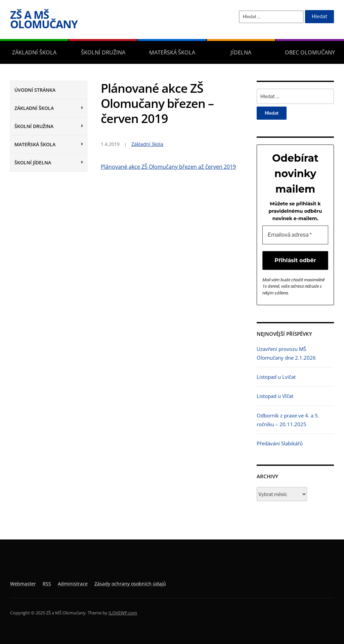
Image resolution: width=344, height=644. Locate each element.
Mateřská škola (172, 52)
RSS (47, 584)
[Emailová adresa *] (295, 235)
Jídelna (241, 52)
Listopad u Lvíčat (276, 377)
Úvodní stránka (35, 90)
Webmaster (23, 584)
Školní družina (103, 52)
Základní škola (34, 52)
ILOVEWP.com (123, 613)
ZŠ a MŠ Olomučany (44, 19)
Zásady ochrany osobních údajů (130, 584)
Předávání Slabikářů (280, 443)
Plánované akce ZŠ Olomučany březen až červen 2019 (168, 167)
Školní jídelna (33, 163)
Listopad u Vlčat (275, 396)
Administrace (73, 584)
